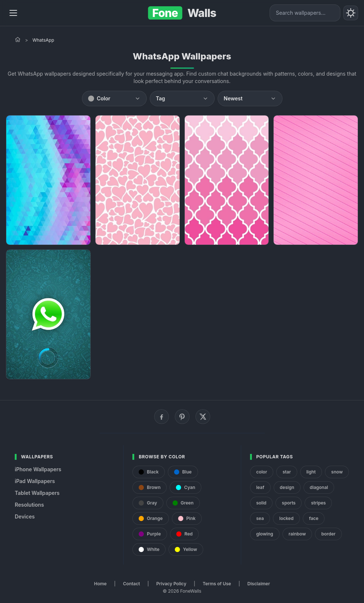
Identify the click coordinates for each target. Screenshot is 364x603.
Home (100, 584)
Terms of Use (217, 584)
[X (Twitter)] (203, 417)
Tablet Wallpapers (37, 493)
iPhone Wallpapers (38, 469)
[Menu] (13, 13)
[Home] (18, 39)
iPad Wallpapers (35, 481)
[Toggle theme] (351, 13)
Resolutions (29, 505)
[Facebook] (162, 417)
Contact (132, 584)
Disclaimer (259, 584)
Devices (25, 516)
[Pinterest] (182, 417)
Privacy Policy (171, 584)
